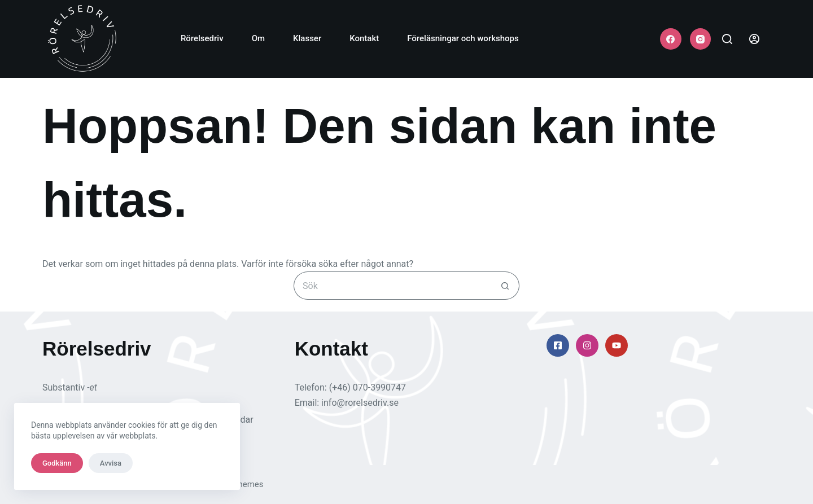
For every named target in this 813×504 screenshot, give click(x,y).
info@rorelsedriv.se (360, 403)
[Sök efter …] (392, 286)
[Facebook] (671, 39)
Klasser (307, 38)
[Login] (754, 39)
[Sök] (727, 39)
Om (258, 38)
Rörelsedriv (202, 38)
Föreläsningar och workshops (463, 38)
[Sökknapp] (505, 286)
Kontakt (364, 38)
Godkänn (57, 463)
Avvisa (111, 463)
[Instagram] (701, 39)
